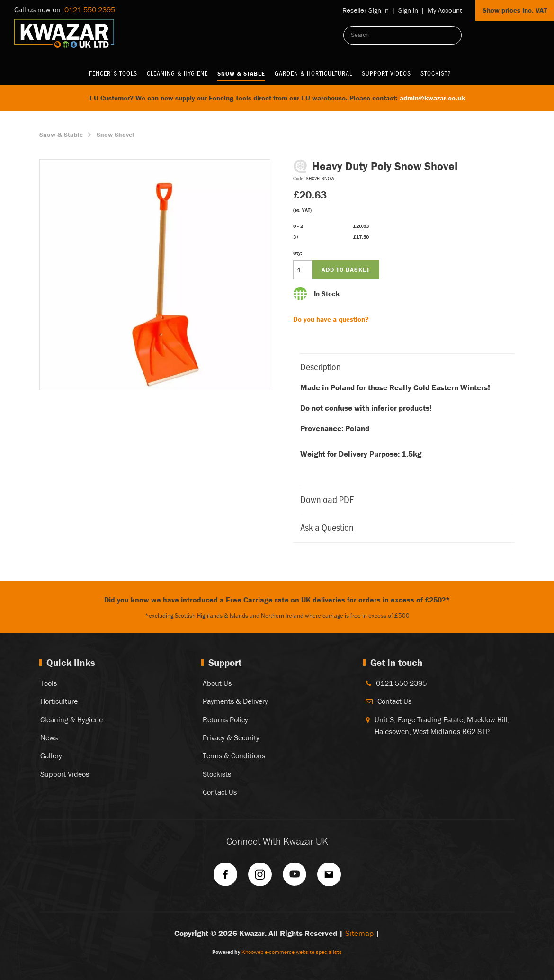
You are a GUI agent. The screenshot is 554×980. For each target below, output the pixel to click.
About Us (217, 683)
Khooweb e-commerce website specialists (292, 952)
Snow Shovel (115, 135)
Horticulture (59, 701)
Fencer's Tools (113, 73)
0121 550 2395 (90, 9)
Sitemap (359, 933)
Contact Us (220, 792)
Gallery (51, 755)
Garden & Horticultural (313, 73)
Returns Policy (225, 719)
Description (403, 366)
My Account (445, 10)
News (49, 737)
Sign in (408, 10)
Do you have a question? (331, 319)
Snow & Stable (241, 73)
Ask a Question (403, 527)
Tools (49, 683)
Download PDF (403, 499)
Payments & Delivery (235, 701)
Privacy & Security (231, 737)
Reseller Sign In (366, 10)
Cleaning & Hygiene (177, 73)
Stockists (217, 774)
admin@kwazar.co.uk (432, 98)
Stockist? (436, 73)
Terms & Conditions (234, 755)
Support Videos (386, 73)
